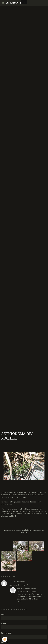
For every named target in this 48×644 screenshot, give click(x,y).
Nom (3, 614)
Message (5, 642)
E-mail (4, 624)
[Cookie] (5, 639)
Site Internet (6, 633)
